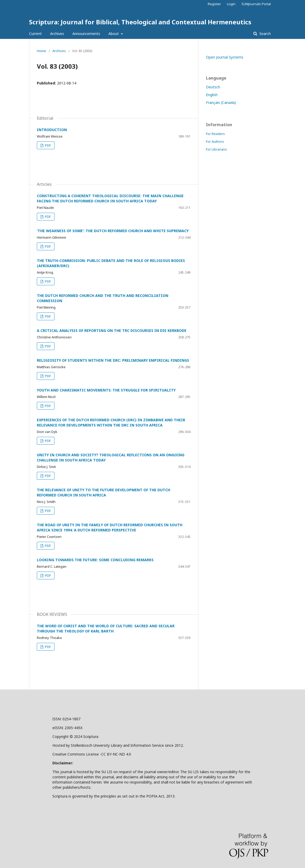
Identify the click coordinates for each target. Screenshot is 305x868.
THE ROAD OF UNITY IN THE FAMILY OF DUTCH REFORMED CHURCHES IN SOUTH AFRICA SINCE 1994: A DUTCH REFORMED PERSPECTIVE (110, 527)
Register (214, 4)
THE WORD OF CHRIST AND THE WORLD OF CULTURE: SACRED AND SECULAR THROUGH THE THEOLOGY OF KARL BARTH (106, 628)
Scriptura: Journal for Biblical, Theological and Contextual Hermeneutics (140, 22)
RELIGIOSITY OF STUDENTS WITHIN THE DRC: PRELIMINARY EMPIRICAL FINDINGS (113, 360)
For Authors (215, 141)
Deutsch (213, 87)
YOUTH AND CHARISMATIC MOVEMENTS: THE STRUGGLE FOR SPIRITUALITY (106, 390)
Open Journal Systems (225, 57)
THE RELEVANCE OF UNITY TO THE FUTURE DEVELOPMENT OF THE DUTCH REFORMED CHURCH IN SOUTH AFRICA (103, 492)
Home (41, 51)
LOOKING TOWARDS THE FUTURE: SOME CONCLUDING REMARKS (95, 560)
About (114, 34)
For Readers (215, 134)
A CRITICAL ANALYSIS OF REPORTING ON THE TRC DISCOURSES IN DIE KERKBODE (112, 330)
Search (265, 34)
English (212, 95)
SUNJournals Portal (256, 4)
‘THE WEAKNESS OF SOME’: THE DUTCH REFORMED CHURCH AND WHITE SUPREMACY (113, 231)
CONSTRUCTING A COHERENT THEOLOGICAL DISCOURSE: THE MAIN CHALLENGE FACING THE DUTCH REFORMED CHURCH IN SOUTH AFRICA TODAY (110, 198)
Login (231, 4)
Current (35, 34)
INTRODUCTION (52, 130)
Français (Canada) (221, 102)
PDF (47, 145)
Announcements (86, 34)
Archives (57, 34)
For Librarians (216, 149)
